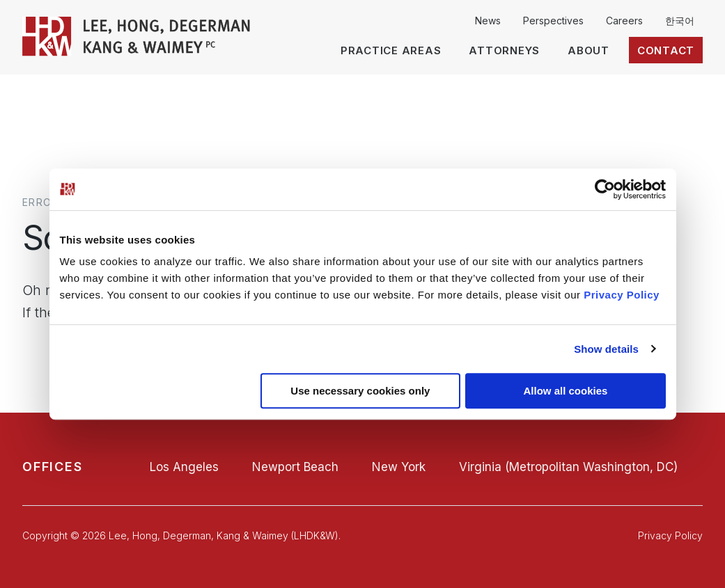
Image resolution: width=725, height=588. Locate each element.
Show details (606, 349)
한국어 (680, 21)
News (488, 21)
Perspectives (553, 21)
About (588, 50)
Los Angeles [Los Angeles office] (184, 467)
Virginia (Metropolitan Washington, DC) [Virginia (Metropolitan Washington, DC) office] (568, 467)
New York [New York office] (399, 467)
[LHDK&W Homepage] (137, 52)
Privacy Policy (622, 295)
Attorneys (504, 50)
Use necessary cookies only (360, 391)
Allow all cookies (566, 391)
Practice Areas (391, 50)
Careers (624, 21)
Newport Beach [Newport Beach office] (295, 467)
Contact (666, 50)
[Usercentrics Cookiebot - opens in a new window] (605, 189)
